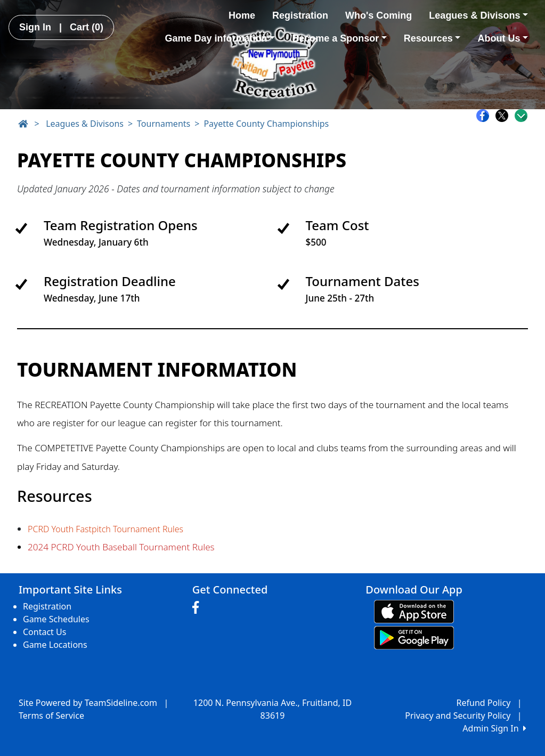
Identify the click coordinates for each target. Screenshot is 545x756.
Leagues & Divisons (478, 15)
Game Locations (55, 645)
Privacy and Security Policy (458, 716)
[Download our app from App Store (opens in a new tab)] (414, 611)
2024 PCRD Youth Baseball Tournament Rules (121, 547)
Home (242, 15)
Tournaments (164, 124)
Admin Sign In (494, 728)
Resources (432, 38)
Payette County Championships (266, 124)
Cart (87, 27)
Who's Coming (379, 15)
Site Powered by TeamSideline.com (88, 703)
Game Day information (220, 38)
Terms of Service (51, 716)
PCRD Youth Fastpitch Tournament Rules (105, 529)
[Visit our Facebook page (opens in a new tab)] (198, 608)
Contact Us (44, 632)
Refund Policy (484, 703)
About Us (503, 38)
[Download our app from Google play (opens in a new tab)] (414, 637)
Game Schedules (56, 619)
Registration (300, 15)
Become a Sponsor (339, 38)
